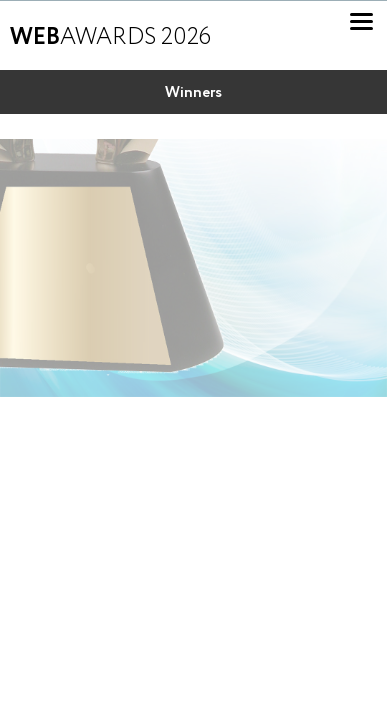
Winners (193, 93)
